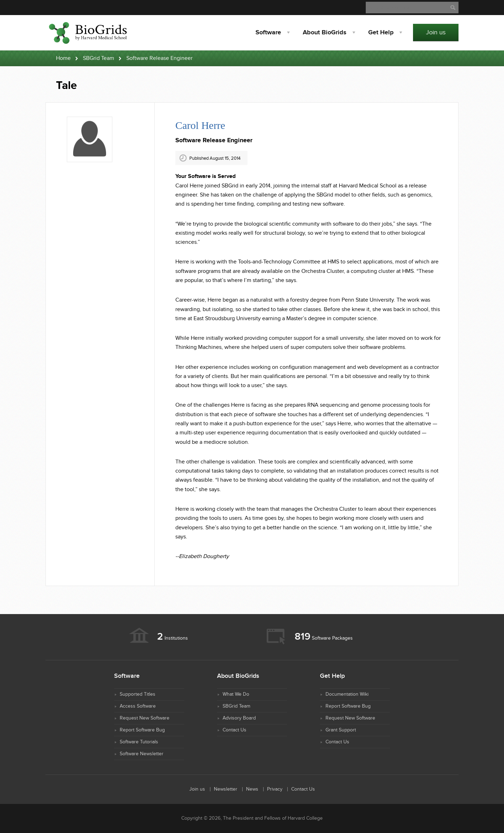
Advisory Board (239, 718)
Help (381, 33)
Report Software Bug (142, 730)
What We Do (236, 694)
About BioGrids (325, 33)
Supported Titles (138, 694)
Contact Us (234, 730)
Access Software (138, 706)
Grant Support (341, 730)
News (252, 789)
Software (268, 33)
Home (63, 58)
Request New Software (145, 718)
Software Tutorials (139, 742)
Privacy (275, 789)
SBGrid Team (99, 58)
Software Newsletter (142, 754)
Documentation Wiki (347, 694)
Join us (436, 32)
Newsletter (226, 789)
